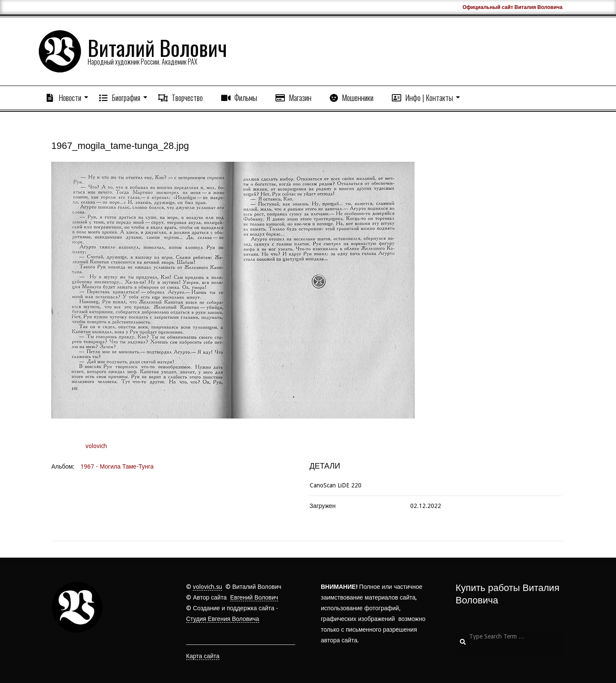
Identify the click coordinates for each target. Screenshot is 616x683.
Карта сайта (203, 656)
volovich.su (207, 587)
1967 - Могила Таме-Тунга (117, 466)
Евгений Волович (254, 597)
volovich (96, 446)
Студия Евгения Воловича (223, 619)
